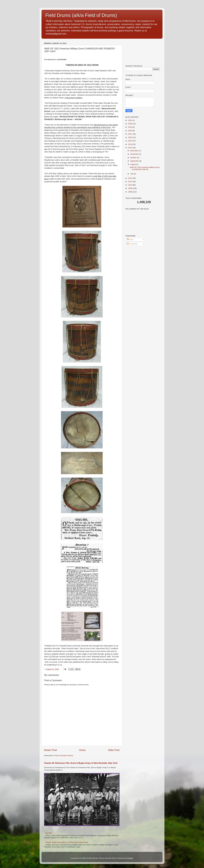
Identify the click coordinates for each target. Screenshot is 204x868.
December (135, 151)
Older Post (114, 750)
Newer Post (50, 750)
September (135, 161)
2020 (130, 124)
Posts (130, 239)
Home (82, 750)
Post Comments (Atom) (64, 756)
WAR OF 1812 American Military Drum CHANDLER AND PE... (145, 168)
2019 (130, 127)
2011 (130, 182)
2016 (130, 137)
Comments (132, 244)
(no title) (49, 833)
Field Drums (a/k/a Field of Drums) (81, 15)
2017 (130, 134)
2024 (130, 120)
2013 (130, 148)
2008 (130, 192)
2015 (130, 141)
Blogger (130, 858)
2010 (130, 185)
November (135, 154)
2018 (130, 131)
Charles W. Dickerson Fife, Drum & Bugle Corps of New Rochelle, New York (81, 763)
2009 (130, 188)
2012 (130, 178)
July (132, 174)
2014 (130, 144)
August (133, 164)
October (134, 158)
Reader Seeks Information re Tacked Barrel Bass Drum (67, 842)
